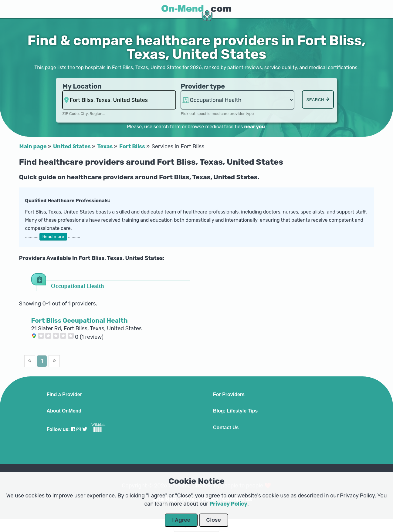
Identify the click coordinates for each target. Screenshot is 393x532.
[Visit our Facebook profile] (73, 429)
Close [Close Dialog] (214, 520)
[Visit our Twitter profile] (85, 429)
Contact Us (226, 428)
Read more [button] (53, 237)
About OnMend (64, 411)
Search (318, 100)
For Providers (229, 395)
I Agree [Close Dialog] (181, 520)
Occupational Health (78, 286)
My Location (82, 86)
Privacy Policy (228, 504)
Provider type (203, 86)
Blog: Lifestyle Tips (235, 411)
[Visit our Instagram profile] (79, 429)
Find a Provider (64, 395)
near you (254, 127)
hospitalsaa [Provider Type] (237, 100)
